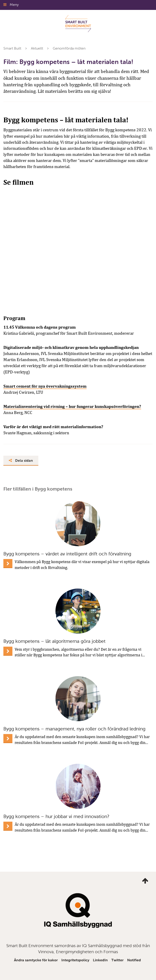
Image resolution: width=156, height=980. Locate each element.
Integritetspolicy (75, 960)
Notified (134, 960)
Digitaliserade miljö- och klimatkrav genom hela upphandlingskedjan (71, 347)
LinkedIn (100, 960)
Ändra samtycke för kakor (36, 960)
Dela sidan (21, 460)
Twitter (117, 960)
